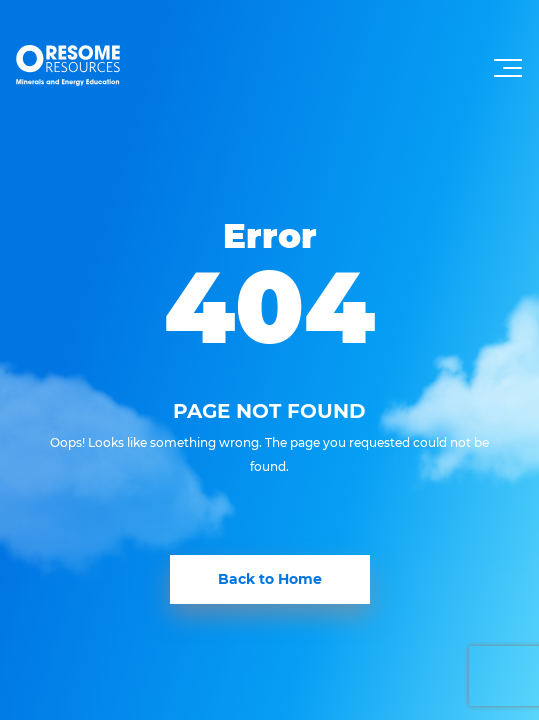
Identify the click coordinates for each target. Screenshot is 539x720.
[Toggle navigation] (510, 74)
